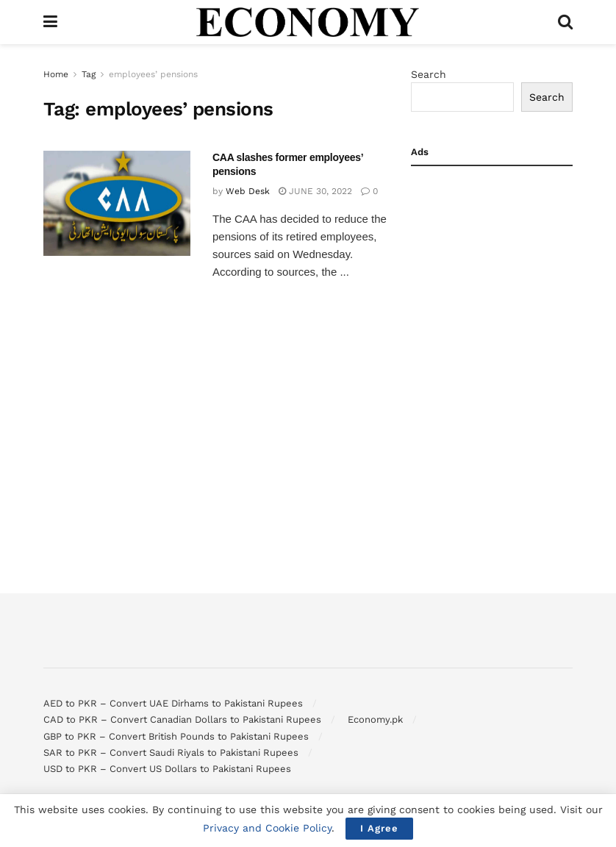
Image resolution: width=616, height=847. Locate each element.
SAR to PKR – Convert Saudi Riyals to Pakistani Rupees (171, 753)
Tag (89, 74)
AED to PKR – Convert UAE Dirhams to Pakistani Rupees (173, 703)
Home (56, 74)
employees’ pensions (153, 74)
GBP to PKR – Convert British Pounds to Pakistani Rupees (176, 736)
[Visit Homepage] (308, 22)
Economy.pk (375, 719)
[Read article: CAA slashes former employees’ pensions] (117, 203)
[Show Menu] (50, 22)
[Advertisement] (492, 254)
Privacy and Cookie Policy (267, 828)
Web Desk (248, 191)
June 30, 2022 (315, 191)
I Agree (379, 828)
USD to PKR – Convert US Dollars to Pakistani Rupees (167, 769)
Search (429, 74)
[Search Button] (565, 22)
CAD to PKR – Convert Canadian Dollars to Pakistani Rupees (182, 719)
